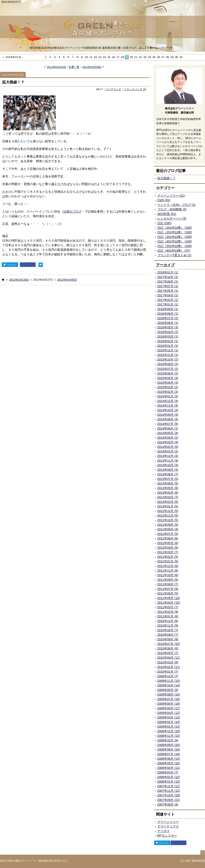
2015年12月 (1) (168, 350)
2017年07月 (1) (168, 286)
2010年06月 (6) (168, 648)
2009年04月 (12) (169, 713)
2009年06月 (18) (169, 704)
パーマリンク (113, 89)
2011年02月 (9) (168, 612)
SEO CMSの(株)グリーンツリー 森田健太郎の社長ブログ (34, 861)
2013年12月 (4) (168, 456)
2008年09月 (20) (169, 745)
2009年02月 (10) (169, 722)
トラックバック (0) (135, 89)
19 (127, 57)
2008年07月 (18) (169, 754)
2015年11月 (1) (168, 355)
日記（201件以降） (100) (175, 232)
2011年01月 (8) (168, 616)
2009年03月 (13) (169, 717)
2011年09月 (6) (168, 580)
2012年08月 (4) (168, 529)
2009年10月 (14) (169, 685)
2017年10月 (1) (168, 277)
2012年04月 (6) (168, 548)
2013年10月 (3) (168, 465)
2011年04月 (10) (169, 603)
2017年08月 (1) (168, 282)
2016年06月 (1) (168, 323)
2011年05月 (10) (169, 598)
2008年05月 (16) (169, 763)
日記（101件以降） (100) (175, 228)
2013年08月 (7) (168, 474)
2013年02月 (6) (168, 502)
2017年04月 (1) (168, 295)
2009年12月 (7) (168, 676)
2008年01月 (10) (169, 782)
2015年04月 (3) (168, 383)
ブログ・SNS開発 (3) (172, 209)
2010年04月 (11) (169, 658)
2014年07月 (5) (168, 424)
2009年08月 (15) (169, 694)
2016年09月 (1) (168, 309)
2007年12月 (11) (169, 786)
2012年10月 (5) (168, 520)
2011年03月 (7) (168, 607)
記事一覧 (74, 67)
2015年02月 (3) (168, 392)
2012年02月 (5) (168, 557)
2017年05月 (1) (168, 291)
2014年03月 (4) (168, 442)
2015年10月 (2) (168, 359)
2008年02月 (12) (169, 777)
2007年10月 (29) (169, 795)
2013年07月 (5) (168, 479)
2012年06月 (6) (168, 538)
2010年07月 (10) (169, 644)
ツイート (10, 265)
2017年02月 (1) (168, 300)
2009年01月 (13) (169, 727)
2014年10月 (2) (168, 410)
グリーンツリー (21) (171, 196)
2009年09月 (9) (168, 690)
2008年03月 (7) (168, 772)
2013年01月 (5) (168, 506)
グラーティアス (168, 826)
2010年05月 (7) (168, 653)
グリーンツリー (168, 822)
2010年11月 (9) (168, 626)
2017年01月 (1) (168, 304)
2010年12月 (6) (168, 621)
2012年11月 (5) (168, 516)
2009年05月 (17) (169, 708)
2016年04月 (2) (168, 332)
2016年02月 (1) (168, 341)
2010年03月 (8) (168, 662)
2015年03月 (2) (168, 387)
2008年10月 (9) (168, 740)
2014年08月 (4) (168, 419)
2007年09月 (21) (169, 800)
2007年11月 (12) (169, 791)
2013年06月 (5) (168, 483)
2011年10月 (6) (168, 575)
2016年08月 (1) (168, 314)
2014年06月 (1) (168, 428)
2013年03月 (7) (168, 497)
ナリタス (163, 831)
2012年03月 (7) (168, 552)
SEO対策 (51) (167, 214)
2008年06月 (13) (169, 759)
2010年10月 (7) (168, 630)
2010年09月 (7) (168, 635)
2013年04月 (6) (168, 493)
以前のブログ (73, 211)
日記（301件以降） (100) (175, 237)
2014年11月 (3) (168, 406)
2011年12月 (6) (168, 566)
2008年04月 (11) (169, 768)
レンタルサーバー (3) (172, 218)
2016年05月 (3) (168, 327)
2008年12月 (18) (169, 731)
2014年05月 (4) (168, 433)
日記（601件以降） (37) (174, 251)
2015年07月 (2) (168, 369)
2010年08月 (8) (168, 639)
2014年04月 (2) (168, 438)
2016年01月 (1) (168, 346)
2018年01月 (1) (168, 272)
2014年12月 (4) (168, 401)
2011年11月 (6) (168, 571)
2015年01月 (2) (168, 396)
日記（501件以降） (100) (175, 246)
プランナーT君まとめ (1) (174, 255)
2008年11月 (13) (169, 736)
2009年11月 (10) (169, 681)
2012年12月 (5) (168, 511)
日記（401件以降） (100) (175, 241)
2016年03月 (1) (168, 337)
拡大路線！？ (13, 82)
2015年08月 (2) (168, 364)
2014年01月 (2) (168, 451)
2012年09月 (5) (168, 525)
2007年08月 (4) (168, 804)
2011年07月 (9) (168, 589)
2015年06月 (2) (168, 373)
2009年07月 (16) (169, 699)
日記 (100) (164, 223)
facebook (28, 265)
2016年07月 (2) (168, 318)
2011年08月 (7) (168, 584)
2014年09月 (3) (168, 415)
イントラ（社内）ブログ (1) (176, 205)
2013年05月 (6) (168, 488)
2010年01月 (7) (168, 672)
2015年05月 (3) (168, 378)
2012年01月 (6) (168, 561)
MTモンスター (167, 835)
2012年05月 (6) (168, 543)
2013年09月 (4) (168, 470)
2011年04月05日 (92, 67)
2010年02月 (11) (169, 667)
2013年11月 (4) (168, 461)
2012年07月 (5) (168, 534)
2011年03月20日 (56, 67)
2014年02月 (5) (168, 447)
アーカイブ (165, 265)
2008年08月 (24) (169, 749)
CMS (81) (164, 200)
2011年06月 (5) (168, 593)
